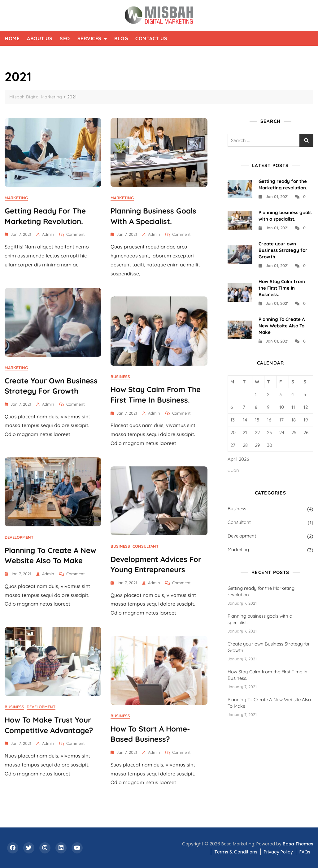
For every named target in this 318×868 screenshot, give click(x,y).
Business (120, 377)
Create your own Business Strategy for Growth (283, 250)
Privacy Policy (278, 852)
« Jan (233, 470)
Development (19, 537)
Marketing (16, 198)
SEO (65, 38)
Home (12, 38)
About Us (40, 38)
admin (48, 234)
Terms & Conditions (236, 852)
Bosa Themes (298, 844)
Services (89, 38)
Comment (76, 234)
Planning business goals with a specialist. (260, 619)
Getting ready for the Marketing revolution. (261, 591)
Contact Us (151, 38)
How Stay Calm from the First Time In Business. (282, 288)
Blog (121, 38)
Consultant (146, 546)
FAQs (305, 852)
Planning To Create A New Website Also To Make (282, 326)
